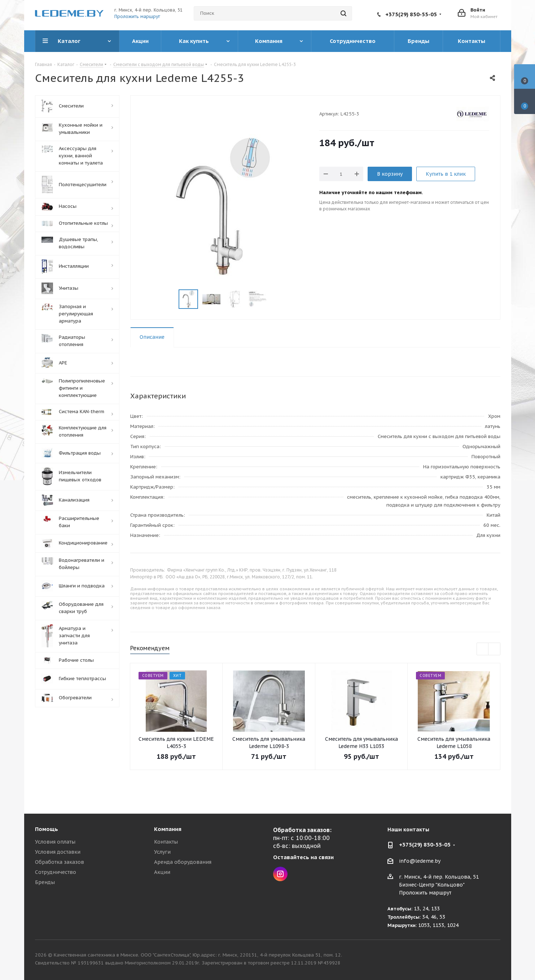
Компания (168, 829)
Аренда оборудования (183, 862)
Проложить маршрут (137, 16)
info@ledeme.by (420, 861)
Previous (483, 649)
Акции (162, 872)
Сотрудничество (56, 872)
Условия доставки (58, 852)
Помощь (47, 829)
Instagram (280, 874)
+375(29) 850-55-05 (411, 14)
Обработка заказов (60, 862)
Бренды (45, 882)
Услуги (162, 852)
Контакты (166, 842)
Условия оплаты (55, 842)
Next (494, 649)
